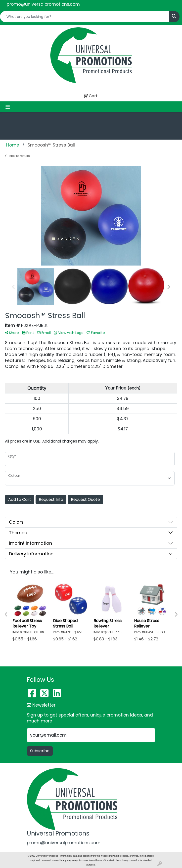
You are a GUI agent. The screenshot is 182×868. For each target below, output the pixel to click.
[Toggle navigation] (8, 107)
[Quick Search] (85, 17)
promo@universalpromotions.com (43, 4)
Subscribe (40, 751)
